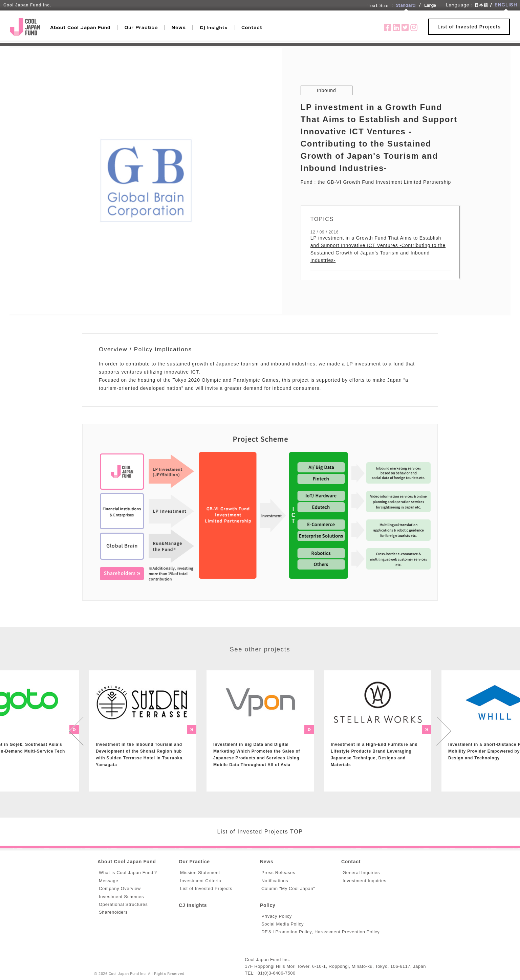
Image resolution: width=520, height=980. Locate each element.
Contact (351, 862)
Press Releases (278, 873)
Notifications (275, 881)
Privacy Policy (277, 916)
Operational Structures (123, 904)
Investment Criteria (201, 881)
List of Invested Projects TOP (260, 832)
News (267, 862)
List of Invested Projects (469, 27)
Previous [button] (76, 731)
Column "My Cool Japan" (288, 888)
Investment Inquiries (364, 881)
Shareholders (113, 912)
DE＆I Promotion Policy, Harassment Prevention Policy (320, 932)
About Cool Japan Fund (127, 862)
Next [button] (444, 731)
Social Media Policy (283, 924)
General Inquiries (361, 873)
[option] (143, 731)
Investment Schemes (121, 897)
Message (109, 881)
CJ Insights (193, 905)
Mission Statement (200, 873)
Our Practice (194, 862)
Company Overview (120, 888)
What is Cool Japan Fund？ (128, 873)
